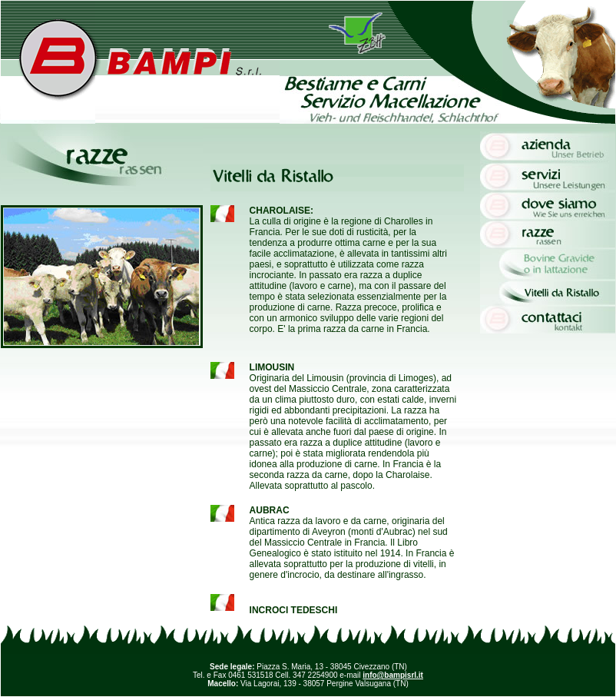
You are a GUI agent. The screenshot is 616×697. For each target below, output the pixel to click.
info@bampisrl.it (393, 675)
